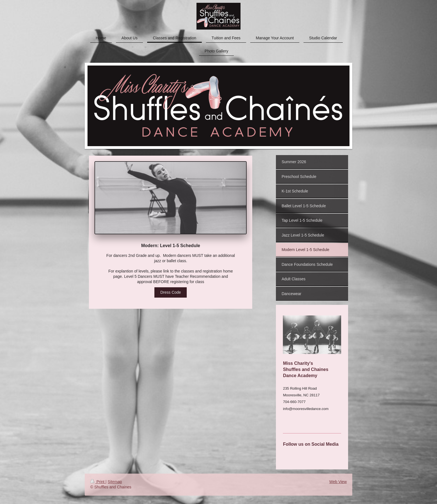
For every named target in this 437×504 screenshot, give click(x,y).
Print (98, 482)
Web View (338, 482)
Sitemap (115, 482)
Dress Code (171, 292)
